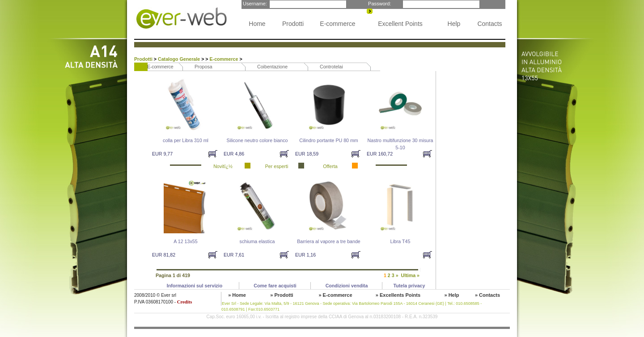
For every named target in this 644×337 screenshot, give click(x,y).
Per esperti (277, 166)
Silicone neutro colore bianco (257, 140)
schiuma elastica (257, 241)
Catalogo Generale (180, 59)
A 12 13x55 (185, 241)
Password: (379, 4)
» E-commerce (335, 295)
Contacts (489, 24)
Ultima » (410, 275)
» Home (237, 295)
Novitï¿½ (223, 166)
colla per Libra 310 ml (186, 140)
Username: (254, 4)
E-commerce (337, 24)
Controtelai (331, 67)
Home (257, 24)
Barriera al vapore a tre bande (329, 241)
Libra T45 (400, 241)
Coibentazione (272, 67)
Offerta (330, 166)
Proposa (203, 67)
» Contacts (487, 295)
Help (454, 24)
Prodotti (293, 24)
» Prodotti (282, 295)
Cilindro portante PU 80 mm (328, 140)
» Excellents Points (398, 295)
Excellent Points (400, 24)
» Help (451, 295)
